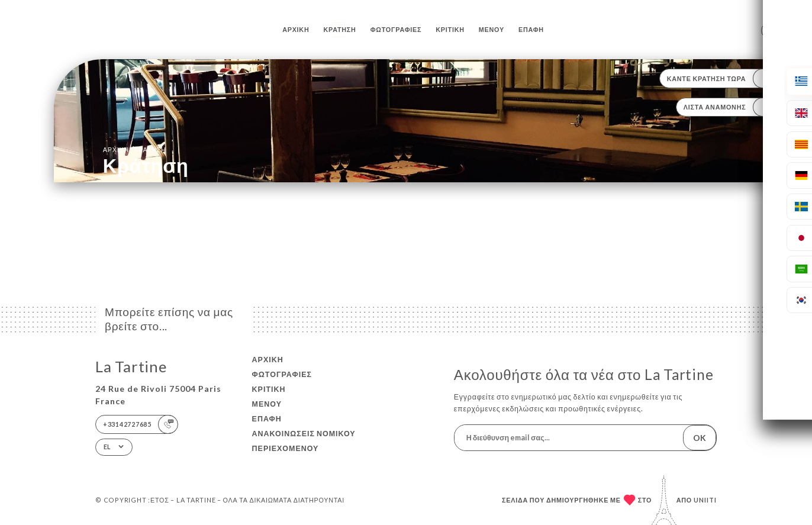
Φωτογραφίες (396, 29)
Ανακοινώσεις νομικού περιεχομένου (304, 441)
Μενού (492, 29)
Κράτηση (340, 29)
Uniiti (705, 500)
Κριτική (450, 29)
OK (700, 438)
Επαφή (531, 29)
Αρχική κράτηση (135, 149)
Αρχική (296, 29)
